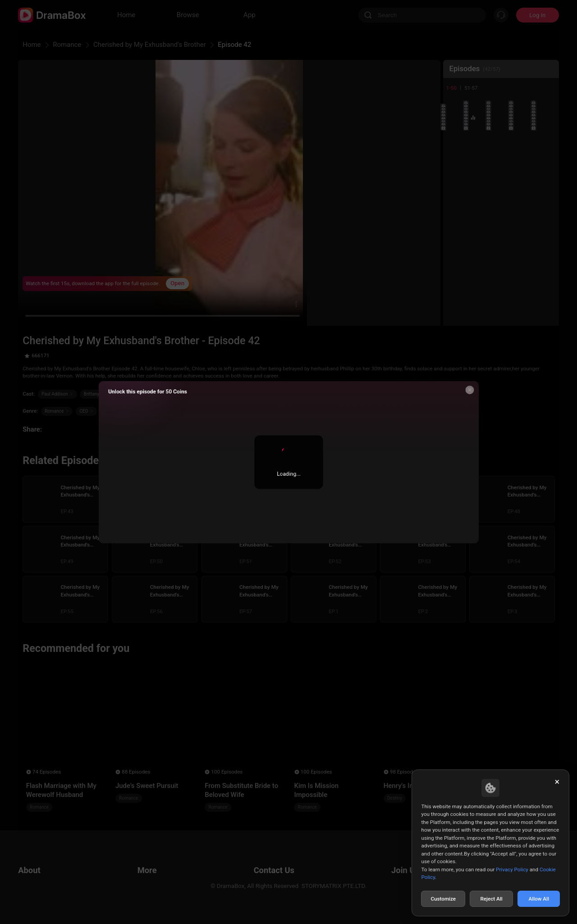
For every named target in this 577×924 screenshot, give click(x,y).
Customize (443, 899)
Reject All (491, 899)
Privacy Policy (512, 869)
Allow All (539, 899)
